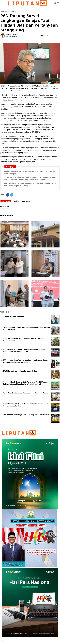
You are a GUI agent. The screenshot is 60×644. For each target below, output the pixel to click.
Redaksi (5, 641)
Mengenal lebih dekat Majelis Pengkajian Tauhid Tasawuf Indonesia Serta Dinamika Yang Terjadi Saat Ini (26, 383)
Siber (12, 641)
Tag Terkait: (6, 201)
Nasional (7, 11)
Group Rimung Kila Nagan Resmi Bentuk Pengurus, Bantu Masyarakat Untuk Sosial (26, 405)
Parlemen (14, 11)
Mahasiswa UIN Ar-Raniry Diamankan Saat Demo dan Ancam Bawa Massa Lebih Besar (24, 350)
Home (2, 11)
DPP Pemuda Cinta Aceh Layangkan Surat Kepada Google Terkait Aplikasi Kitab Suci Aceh (26, 361)
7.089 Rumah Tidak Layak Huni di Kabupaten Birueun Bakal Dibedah (26, 416)
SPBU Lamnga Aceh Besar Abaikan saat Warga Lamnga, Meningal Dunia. (25, 339)
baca (43, 35)
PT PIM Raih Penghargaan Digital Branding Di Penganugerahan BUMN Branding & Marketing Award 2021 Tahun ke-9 (30, 179)
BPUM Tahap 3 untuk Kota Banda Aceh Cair (20, 371)
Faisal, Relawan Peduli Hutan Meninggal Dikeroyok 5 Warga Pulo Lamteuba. (27, 328)
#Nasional (16, 201)
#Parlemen (26, 201)
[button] (58, 1)
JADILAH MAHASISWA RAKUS (14, 316)
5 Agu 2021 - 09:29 (10, 36)
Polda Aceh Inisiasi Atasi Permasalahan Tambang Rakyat (26, 393)
